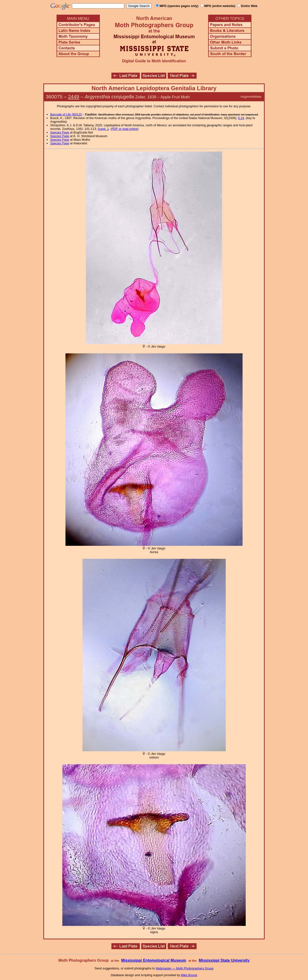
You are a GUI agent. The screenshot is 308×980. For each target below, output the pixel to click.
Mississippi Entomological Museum (154, 960)
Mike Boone (189, 975)
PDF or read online (125, 129)
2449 (74, 97)
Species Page (60, 132)
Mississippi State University (224, 960)
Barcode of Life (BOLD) (66, 114)
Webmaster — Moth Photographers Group (185, 968)
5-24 (241, 118)
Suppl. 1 (103, 129)
